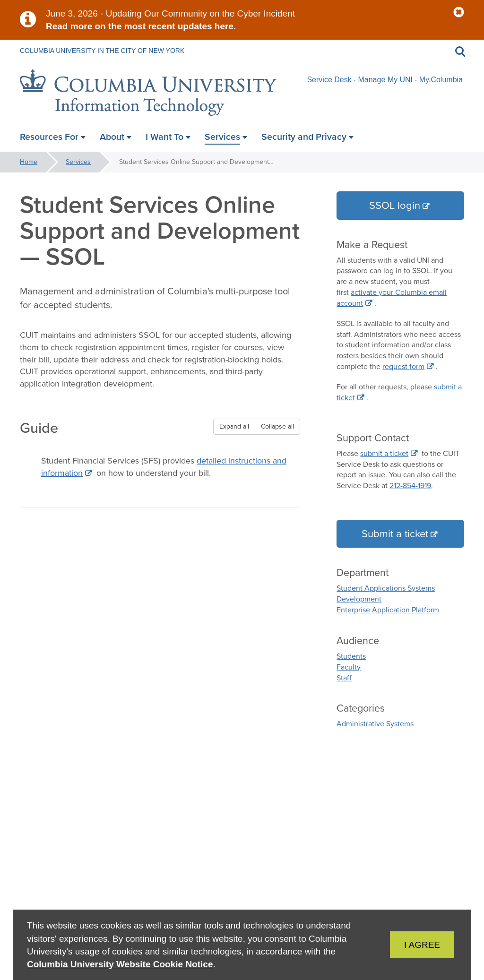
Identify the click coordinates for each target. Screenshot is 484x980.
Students (351, 656)
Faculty (349, 667)
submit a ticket (384, 453)
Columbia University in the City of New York (102, 51)
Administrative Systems (375, 724)
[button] (459, 13)
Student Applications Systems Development (386, 593)
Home (29, 162)
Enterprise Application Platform (388, 610)
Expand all (234, 426)
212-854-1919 (410, 486)
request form (403, 366)
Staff (344, 678)
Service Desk (329, 80)
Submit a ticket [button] (395, 534)
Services (78, 162)
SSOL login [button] (395, 205)
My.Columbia (441, 80)
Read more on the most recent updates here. (141, 26)
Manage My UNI (385, 80)
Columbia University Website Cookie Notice (120, 964)
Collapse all (277, 426)
